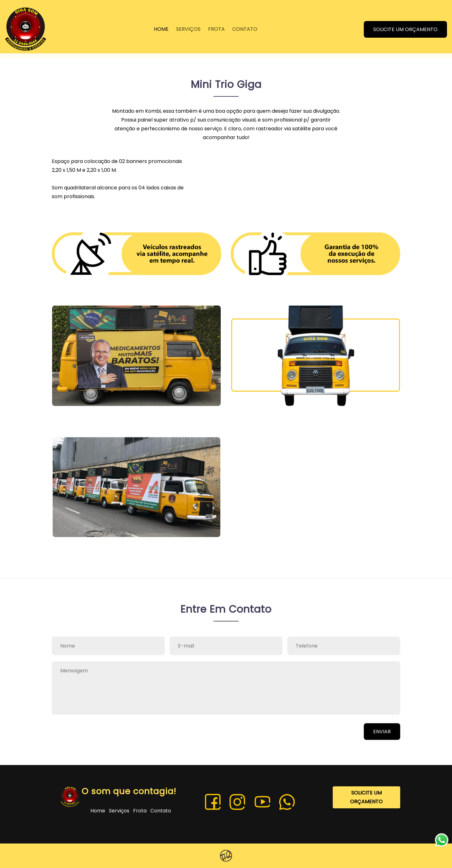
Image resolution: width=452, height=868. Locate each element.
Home (98, 811)
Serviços (120, 811)
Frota (140, 811)
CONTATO (245, 30)
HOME (161, 30)
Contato (161, 811)
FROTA (216, 30)
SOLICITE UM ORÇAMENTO (406, 30)
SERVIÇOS (188, 30)
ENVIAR (382, 732)
